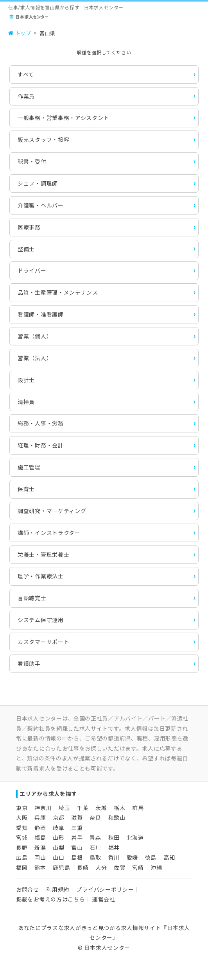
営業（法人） (35, 358)
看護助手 (29, 663)
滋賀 (77, 817)
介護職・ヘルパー (41, 205)
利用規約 (58, 889)
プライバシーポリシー (105, 889)
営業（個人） (35, 336)
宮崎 (138, 867)
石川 (95, 848)
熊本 (40, 867)
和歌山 (117, 817)
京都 (58, 817)
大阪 (22, 817)
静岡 (40, 828)
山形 (58, 837)
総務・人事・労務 (41, 423)
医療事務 (29, 227)
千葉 (83, 808)
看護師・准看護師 (41, 314)
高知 (169, 857)
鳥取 (95, 857)
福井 (114, 848)
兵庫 (40, 817)
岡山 (40, 857)
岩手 (77, 837)
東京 (22, 808)
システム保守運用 (41, 620)
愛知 (22, 828)
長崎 (83, 867)
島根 (77, 857)
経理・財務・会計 (41, 445)
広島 (22, 857)
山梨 (58, 848)
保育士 (26, 489)
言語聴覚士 (32, 598)
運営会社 (104, 899)
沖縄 (156, 867)
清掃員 (26, 402)
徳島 (151, 857)
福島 (40, 837)
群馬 (138, 808)
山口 (58, 857)
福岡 (22, 867)
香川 (114, 857)
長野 (22, 848)
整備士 (26, 249)
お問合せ (28, 889)
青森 (95, 837)
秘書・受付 (32, 161)
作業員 (26, 96)
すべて (26, 74)
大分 (101, 867)
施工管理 (29, 467)
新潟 (40, 848)
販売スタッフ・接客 (43, 139)
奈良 (95, 817)
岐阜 (58, 828)
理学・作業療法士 (41, 576)
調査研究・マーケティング (52, 511)
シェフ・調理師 (38, 183)
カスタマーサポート (43, 642)
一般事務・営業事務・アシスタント (63, 118)
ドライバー (32, 270)
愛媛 (132, 857)
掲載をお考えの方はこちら (50, 899)
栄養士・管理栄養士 (43, 554)
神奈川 (43, 808)
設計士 (26, 380)
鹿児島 (61, 867)
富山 (77, 848)
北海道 (135, 837)
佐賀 (119, 867)
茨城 (101, 808)
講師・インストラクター (49, 533)
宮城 (22, 837)
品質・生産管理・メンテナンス (58, 292)
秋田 (114, 837)
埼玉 (64, 808)
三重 (77, 828)
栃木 (119, 808)
